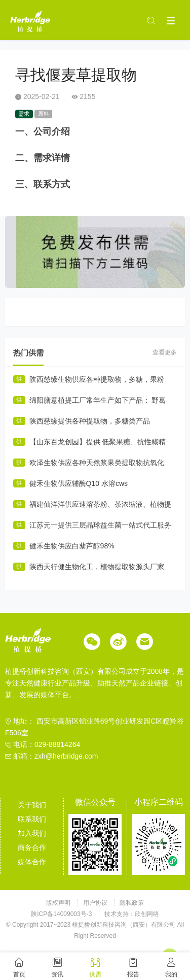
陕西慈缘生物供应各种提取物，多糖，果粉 (97, 379)
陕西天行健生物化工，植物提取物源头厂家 (97, 567)
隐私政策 (132, 903)
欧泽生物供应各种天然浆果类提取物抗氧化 (97, 463)
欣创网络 (147, 914)
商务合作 (32, 847)
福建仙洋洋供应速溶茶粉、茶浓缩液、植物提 (100, 504)
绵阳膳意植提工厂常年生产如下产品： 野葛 (98, 400)
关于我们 (32, 805)
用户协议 (96, 903)
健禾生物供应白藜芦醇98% (72, 546)
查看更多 (165, 352)
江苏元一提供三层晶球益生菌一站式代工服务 (100, 525)
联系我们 (32, 819)
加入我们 (32, 833)
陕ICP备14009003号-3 (61, 914)
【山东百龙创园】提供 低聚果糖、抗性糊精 (98, 442)
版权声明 (59, 903)
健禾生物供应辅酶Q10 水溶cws (79, 483)
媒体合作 (32, 862)
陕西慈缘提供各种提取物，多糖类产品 (90, 421)
